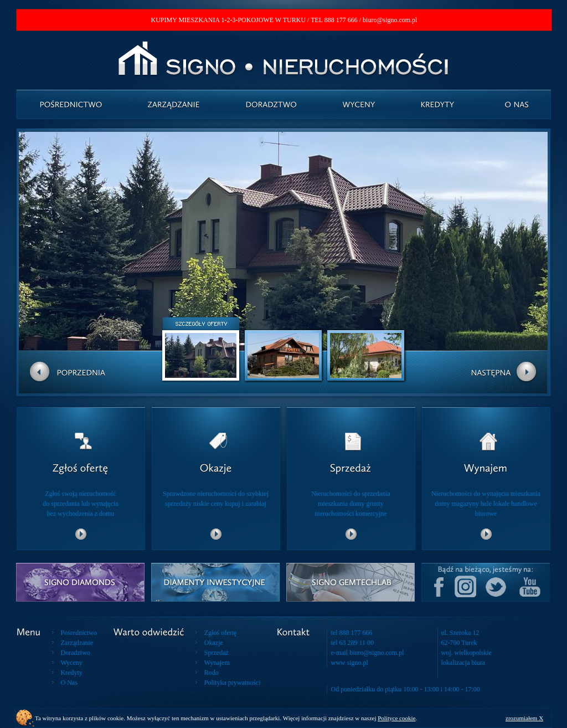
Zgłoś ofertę (220, 633)
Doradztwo (76, 653)
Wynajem (217, 663)
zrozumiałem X (524, 718)
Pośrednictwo (79, 633)
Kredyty (72, 673)
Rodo (212, 673)
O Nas (69, 683)
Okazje (214, 643)
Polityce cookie (396, 718)
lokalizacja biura (463, 663)
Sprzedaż (217, 653)
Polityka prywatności (233, 683)
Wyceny (72, 663)
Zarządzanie (77, 643)
